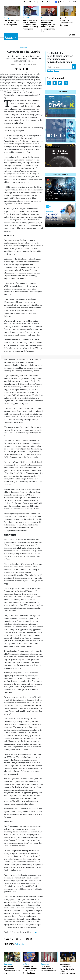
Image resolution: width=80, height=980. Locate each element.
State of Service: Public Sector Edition (59, 220)
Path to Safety (20, 944)
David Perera (16, 64)
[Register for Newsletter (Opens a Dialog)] (74, 67)
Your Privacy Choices (48, 2)
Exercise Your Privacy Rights (69, 2)
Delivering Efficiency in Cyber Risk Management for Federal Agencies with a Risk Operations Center (60, 193)
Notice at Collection (30, 2)
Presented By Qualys (53, 198)
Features (24, 48)
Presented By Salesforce (55, 224)
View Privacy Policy (53, 71)
